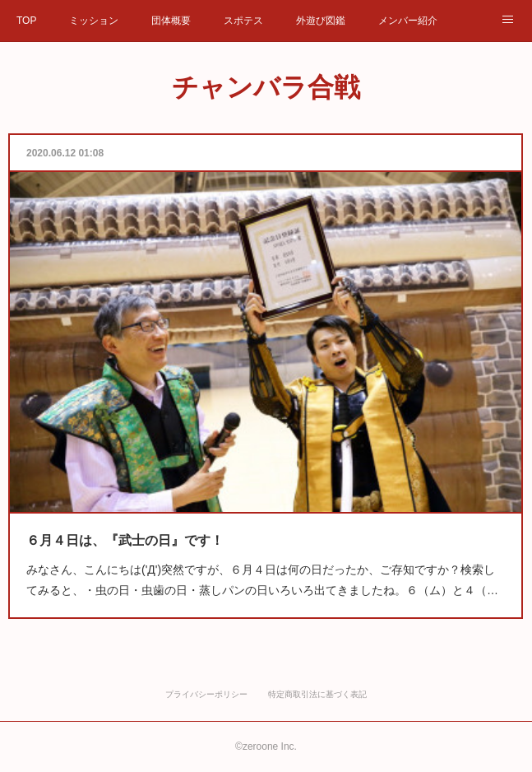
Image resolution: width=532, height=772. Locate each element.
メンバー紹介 (408, 21)
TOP (26, 21)
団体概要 (171, 21)
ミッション (94, 21)
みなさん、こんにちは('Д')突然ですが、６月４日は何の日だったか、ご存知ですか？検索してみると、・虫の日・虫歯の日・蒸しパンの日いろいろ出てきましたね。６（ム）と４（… (263, 561)
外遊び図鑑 (321, 21)
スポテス (243, 21)
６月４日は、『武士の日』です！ (139, 525)
